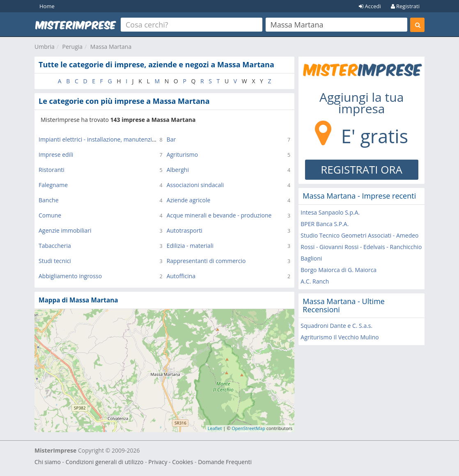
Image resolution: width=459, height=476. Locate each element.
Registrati (405, 6)
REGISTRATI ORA (361, 169)
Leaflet (215, 428)
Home (47, 6)
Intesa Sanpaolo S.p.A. (330, 212)
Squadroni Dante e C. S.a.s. (336, 326)
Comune (50, 215)
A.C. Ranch (315, 281)
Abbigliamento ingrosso (70, 276)
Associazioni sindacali (195, 185)
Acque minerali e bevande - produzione (219, 215)
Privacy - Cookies (171, 462)
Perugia (73, 47)
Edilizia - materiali (190, 246)
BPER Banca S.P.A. (325, 224)
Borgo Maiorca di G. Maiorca (339, 270)
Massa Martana (111, 47)
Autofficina (181, 276)
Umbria (45, 47)
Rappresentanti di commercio (206, 261)
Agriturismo (182, 154)
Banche (49, 200)
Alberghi (178, 170)
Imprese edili (56, 154)
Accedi (370, 6)
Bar (171, 139)
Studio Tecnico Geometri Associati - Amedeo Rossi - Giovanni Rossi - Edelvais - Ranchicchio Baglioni (361, 247)
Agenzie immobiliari (65, 230)
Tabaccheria (55, 246)
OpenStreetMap (248, 428)
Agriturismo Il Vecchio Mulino (340, 337)
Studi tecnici (55, 261)
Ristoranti (52, 170)
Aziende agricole (189, 200)
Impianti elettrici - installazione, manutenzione (100, 139)
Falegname (53, 185)
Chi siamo (48, 462)
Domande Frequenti (225, 462)
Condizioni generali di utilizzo (105, 462)
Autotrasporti (185, 230)
